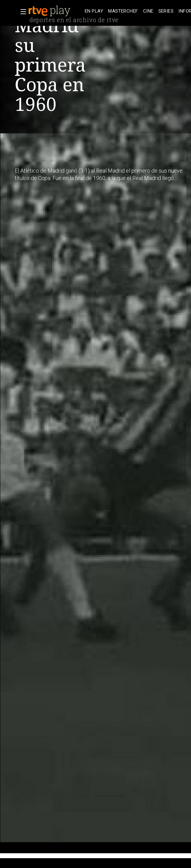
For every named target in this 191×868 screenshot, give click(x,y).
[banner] (55, 11)
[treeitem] (94, 11)
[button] (21, 12)
